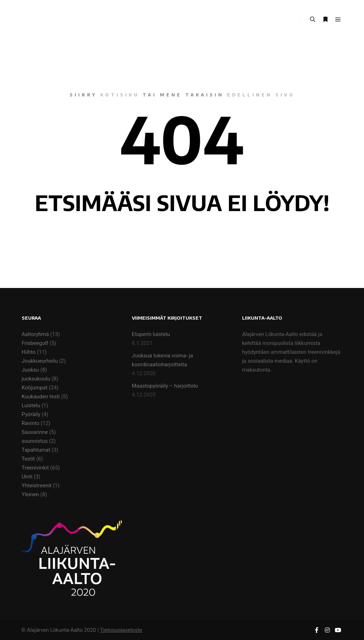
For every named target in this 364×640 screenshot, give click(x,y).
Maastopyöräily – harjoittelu (165, 386)
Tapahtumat (36, 450)
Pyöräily (31, 414)
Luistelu (31, 405)
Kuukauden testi (41, 397)
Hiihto (29, 352)
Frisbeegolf (35, 343)
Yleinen (30, 494)
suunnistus (35, 441)
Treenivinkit (35, 468)
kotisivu (120, 95)
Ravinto (31, 423)
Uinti (27, 477)
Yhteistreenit (37, 486)
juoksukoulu (36, 379)
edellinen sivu (261, 95)
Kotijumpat (35, 388)
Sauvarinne (35, 432)
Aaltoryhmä (35, 334)
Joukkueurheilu (40, 361)
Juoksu (30, 370)
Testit (28, 459)
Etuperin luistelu (151, 334)
